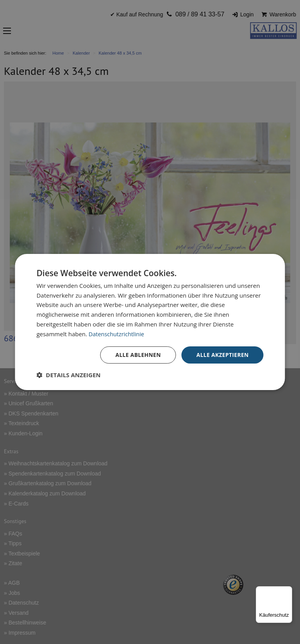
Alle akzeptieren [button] (222, 355)
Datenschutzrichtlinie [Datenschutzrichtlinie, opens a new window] (118, 334)
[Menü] (287, 591)
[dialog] (150, 322)
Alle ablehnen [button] (137, 355)
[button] (68, 375)
